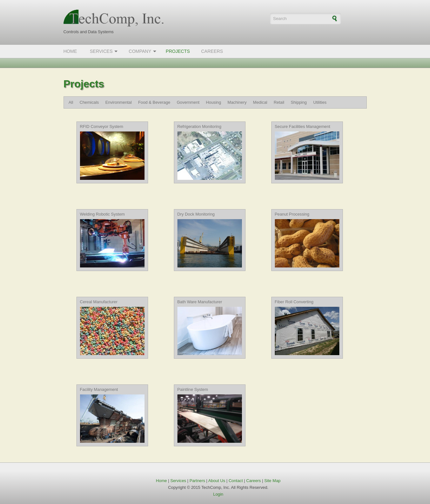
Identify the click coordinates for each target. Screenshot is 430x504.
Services (101, 51)
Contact (236, 481)
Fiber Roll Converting (294, 302)
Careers (212, 51)
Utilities (320, 102)
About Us (217, 481)
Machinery (237, 102)
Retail (279, 102)
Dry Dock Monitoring (196, 214)
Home (70, 51)
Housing (213, 102)
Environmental (118, 102)
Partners (197, 481)
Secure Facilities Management (303, 126)
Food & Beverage (154, 102)
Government (188, 102)
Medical (260, 102)
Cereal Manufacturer (99, 302)
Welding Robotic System (102, 214)
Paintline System (193, 389)
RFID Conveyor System (102, 126)
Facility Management (99, 389)
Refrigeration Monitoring (200, 126)
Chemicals (89, 102)
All (71, 102)
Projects (178, 51)
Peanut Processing (292, 214)
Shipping (299, 102)
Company (140, 51)
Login (218, 494)
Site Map (272, 481)
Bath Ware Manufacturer (200, 302)
